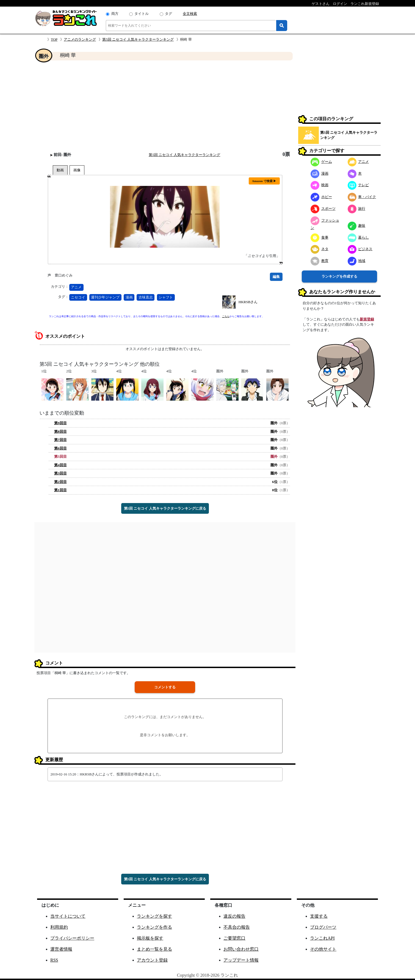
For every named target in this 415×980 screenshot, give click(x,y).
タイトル (142, 14)
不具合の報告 (237, 927)
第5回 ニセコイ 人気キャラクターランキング (138, 39)
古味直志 (146, 297)
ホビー (321, 197)
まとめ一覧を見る (154, 949)
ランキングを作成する (339, 276)
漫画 (129, 297)
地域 (357, 261)
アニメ (76, 287)
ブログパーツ (323, 927)
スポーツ (323, 209)
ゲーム (321, 162)
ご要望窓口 (234, 938)
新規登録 (367, 319)
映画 (319, 185)
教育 (319, 261)
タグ (168, 14)
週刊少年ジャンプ (105, 297)
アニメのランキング (80, 39)
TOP (54, 39)
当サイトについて (68, 916)
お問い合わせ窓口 (241, 949)
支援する (319, 916)
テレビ (358, 185)
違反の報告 (234, 916)
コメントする (165, 687)
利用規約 (59, 927)
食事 (319, 237)
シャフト (166, 297)
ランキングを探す (154, 916)
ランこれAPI (322, 938)
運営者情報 (61, 949)
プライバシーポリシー (72, 938)
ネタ (319, 249)
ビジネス (360, 249)
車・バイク (362, 197)
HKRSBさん (248, 302)
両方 (115, 14)
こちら (226, 316)
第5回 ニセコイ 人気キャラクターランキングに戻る (165, 508)
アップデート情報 (241, 960)
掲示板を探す (150, 938)
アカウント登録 (152, 960)
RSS (54, 960)
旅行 (357, 209)
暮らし (358, 237)
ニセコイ (78, 297)
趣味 (357, 226)
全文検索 (190, 14)
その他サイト (323, 949)
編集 (276, 277)
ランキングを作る (154, 927)
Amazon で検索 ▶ (264, 181)
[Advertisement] (165, 106)
